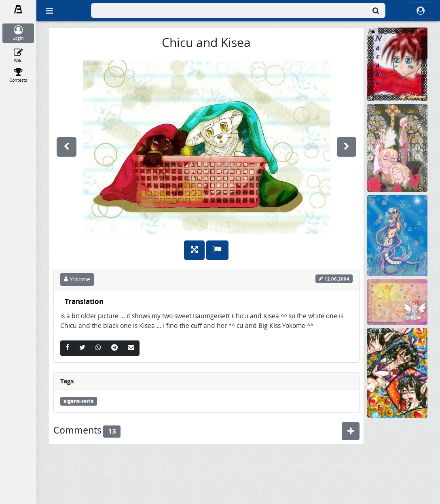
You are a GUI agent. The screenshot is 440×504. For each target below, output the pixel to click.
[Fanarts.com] (18, 9)
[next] (347, 147)
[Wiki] (18, 56)
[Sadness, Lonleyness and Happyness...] (397, 372)
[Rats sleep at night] (397, 463)
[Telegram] (114, 348)
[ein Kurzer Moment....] (397, 235)
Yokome (77, 279)
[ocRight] (421, 11)
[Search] (376, 11)
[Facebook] (67, 348)
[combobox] (238, 11)
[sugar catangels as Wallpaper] (397, 301)
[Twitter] (82, 348)
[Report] (217, 250)
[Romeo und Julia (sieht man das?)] (397, 148)
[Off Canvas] (49, 11)
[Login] (18, 33)
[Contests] (18, 75)
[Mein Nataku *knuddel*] (397, 64)
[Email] (131, 348)
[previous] (67, 147)
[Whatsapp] (98, 348)
